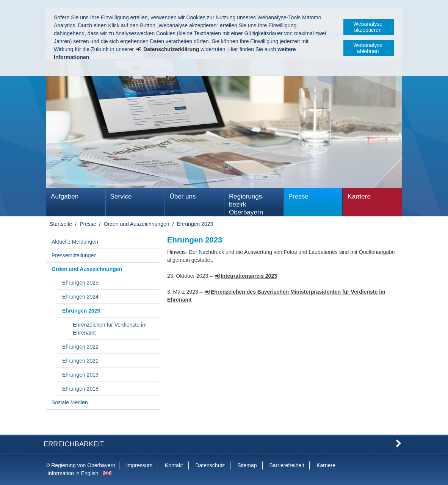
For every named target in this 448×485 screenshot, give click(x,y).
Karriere (359, 196)
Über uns (182, 196)
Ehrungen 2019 (80, 375)
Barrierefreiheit (287, 465)
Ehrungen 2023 (195, 224)
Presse (298, 196)
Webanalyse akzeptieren (368, 27)
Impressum (139, 465)
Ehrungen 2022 (80, 347)
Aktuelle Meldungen (75, 242)
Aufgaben (65, 196)
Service (121, 196)
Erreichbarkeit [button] (74, 444)
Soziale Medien (70, 402)
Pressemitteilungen (74, 255)
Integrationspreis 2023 (249, 276)
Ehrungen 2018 (80, 389)
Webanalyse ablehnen (368, 48)
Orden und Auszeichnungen (137, 224)
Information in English (73, 473)
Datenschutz (210, 465)
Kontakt (174, 465)
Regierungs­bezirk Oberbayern (247, 204)
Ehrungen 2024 (80, 297)
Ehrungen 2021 (80, 361)
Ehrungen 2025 (80, 283)
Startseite (61, 224)
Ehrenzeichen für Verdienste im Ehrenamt (110, 329)
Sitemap (247, 465)
